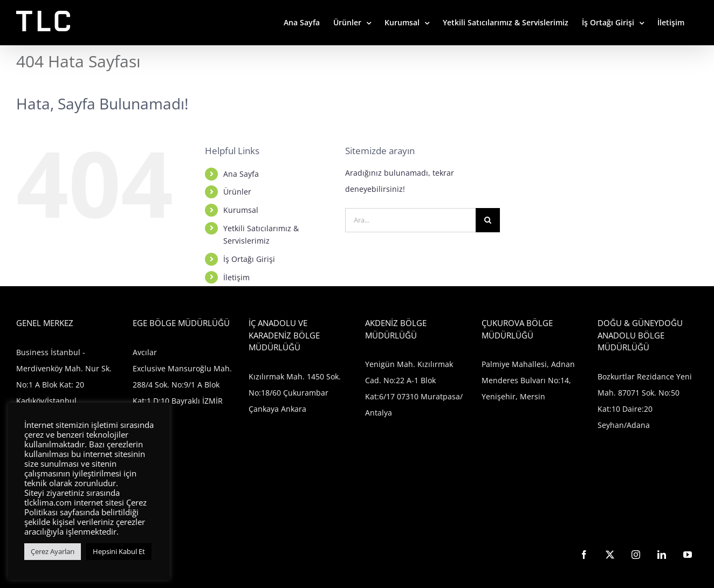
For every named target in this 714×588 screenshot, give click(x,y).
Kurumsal (241, 210)
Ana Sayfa (241, 174)
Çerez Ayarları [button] (53, 551)
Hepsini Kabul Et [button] (119, 551)
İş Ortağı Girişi (249, 259)
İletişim (236, 277)
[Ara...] (411, 220)
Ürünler (237, 192)
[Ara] (488, 220)
